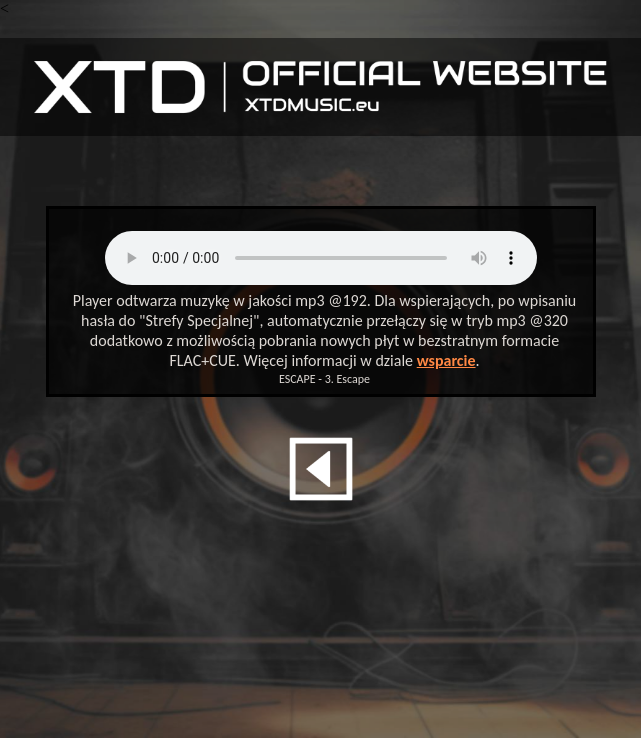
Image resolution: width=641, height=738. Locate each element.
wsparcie (446, 360)
